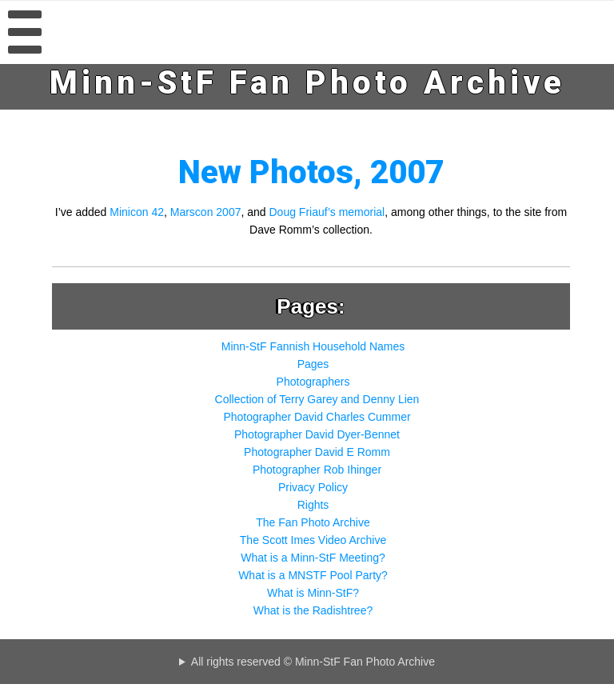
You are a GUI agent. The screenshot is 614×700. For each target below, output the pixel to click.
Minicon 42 (137, 212)
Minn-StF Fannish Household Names (313, 346)
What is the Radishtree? (313, 610)
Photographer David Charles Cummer (317, 417)
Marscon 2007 (206, 212)
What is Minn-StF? (313, 593)
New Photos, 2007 (311, 172)
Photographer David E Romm (317, 452)
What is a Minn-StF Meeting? (313, 558)
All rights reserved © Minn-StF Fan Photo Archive (313, 662)
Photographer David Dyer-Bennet (317, 434)
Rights (313, 505)
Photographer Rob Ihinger (317, 470)
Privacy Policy (313, 487)
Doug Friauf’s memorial (327, 212)
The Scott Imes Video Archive (313, 540)
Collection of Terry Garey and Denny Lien (317, 399)
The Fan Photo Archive (313, 522)
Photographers (313, 382)
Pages (313, 364)
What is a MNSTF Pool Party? (313, 575)
